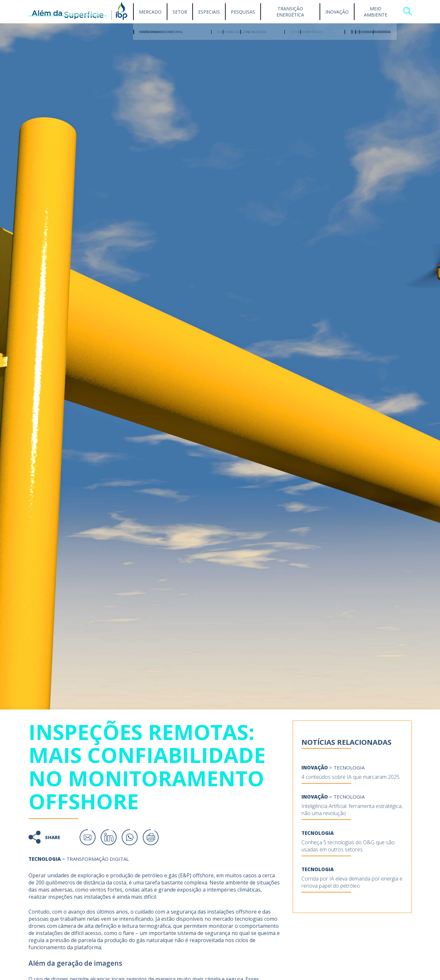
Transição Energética (290, 12)
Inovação (337, 12)
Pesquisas (243, 12)
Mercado (150, 12)
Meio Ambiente (376, 12)
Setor (180, 12)
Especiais (209, 12)
